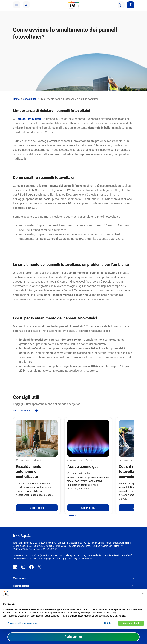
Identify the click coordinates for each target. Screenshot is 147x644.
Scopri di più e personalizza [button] (22, 623)
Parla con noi (73, 637)
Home (16, 99)
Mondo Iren (19, 578)
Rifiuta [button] (108, 623)
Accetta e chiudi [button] (131, 623)
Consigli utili (30, 99)
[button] (17, 5)
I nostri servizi (21, 586)
